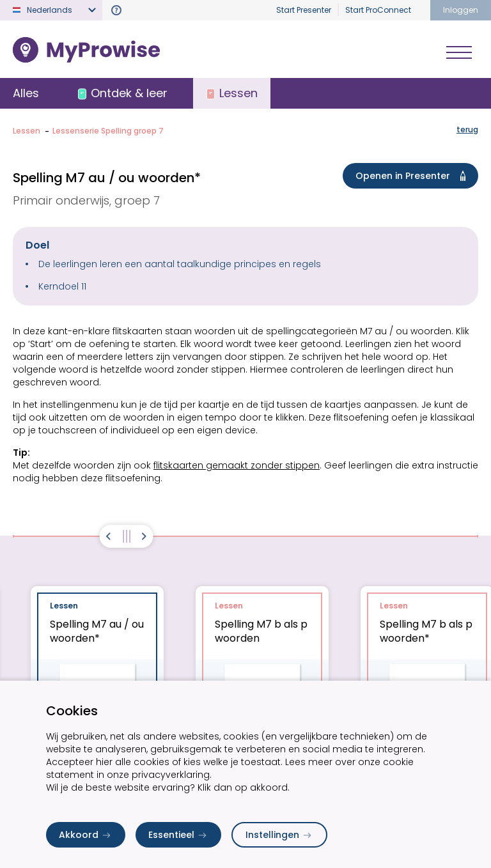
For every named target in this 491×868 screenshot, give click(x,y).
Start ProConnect (378, 10)
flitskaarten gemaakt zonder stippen (237, 465)
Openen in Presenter (413, 176)
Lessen (27, 131)
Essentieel (178, 835)
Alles (26, 93)
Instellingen (279, 835)
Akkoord (86, 835)
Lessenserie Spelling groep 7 (108, 131)
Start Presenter (304, 10)
